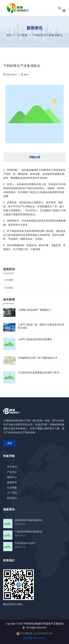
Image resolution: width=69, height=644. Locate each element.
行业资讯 (9, 288)
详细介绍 (35, 157)
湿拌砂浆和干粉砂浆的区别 (28, 520)
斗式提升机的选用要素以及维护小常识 (39, 373)
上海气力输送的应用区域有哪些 (35, 339)
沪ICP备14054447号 (34, 638)
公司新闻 (22, 35)
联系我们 (12, 498)
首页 (9, 35)
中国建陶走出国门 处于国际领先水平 (38, 358)
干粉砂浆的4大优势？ (26, 543)
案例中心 (12, 477)
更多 (10, 443)
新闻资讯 (12, 482)
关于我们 (12, 467)
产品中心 (12, 472)
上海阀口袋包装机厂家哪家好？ (35, 310)
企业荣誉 (12, 488)
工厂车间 (12, 493)
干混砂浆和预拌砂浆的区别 (28, 532)
